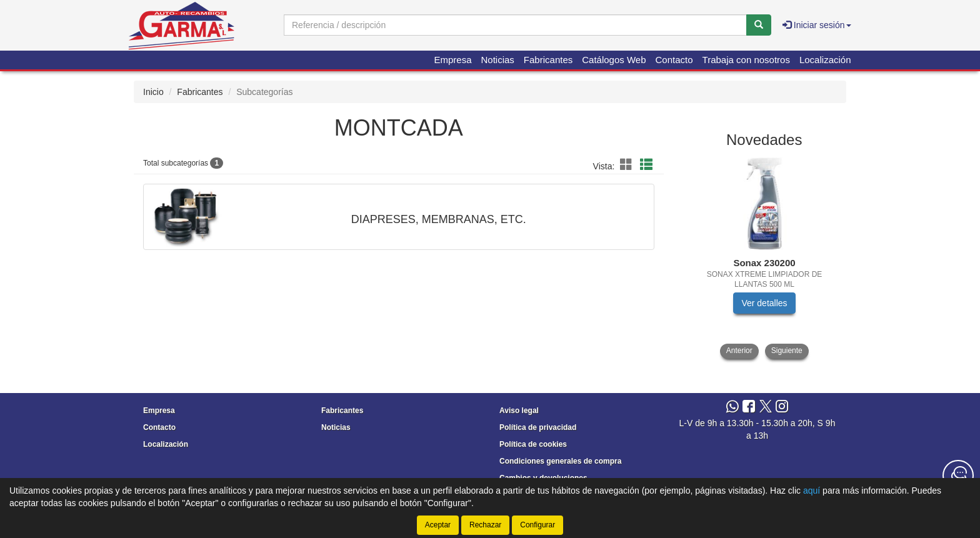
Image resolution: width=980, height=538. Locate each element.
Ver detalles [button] (764, 303)
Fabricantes (548, 60)
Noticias (498, 60)
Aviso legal (519, 411)
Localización (825, 60)
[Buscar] (759, 25)
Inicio (153, 92)
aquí (812, 491)
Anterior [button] (739, 351)
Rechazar (485, 525)
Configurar (537, 525)
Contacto (674, 60)
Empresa (452, 60)
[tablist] (765, 258)
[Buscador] (515, 25)
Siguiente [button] (787, 351)
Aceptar (438, 525)
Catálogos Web (614, 60)
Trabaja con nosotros (746, 60)
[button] (628, 165)
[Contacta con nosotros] (958, 476)
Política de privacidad (538, 427)
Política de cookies (533, 444)
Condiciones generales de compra (560, 461)
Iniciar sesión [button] (817, 25)
